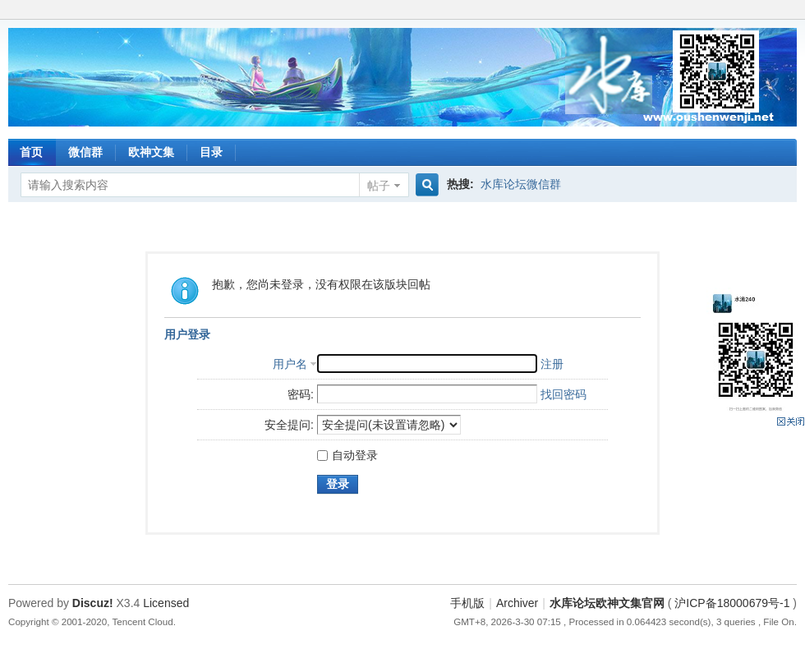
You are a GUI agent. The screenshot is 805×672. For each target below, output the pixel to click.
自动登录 (347, 455)
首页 (31, 152)
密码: (301, 394)
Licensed (166, 603)
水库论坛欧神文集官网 (607, 603)
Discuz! (93, 603)
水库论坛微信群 (521, 184)
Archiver (517, 603)
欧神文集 (151, 152)
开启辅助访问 (793, 12)
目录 (211, 152)
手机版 (467, 603)
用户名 (290, 364)
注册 (552, 364)
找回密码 (563, 394)
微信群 (85, 152)
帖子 (379, 186)
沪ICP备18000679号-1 (732, 603)
